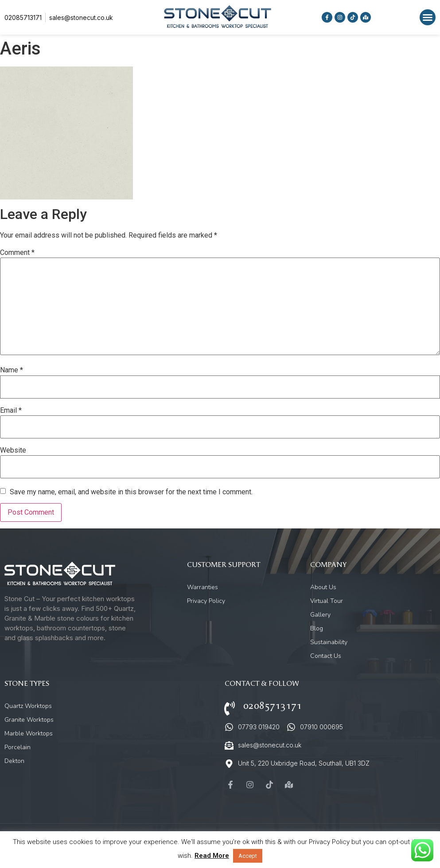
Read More (212, 856)
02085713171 (273, 706)
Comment (17, 253)
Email (11, 411)
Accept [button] (248, 856)
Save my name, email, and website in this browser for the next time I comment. (131, 492)
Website (13, 450)
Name (12, 370)
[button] (428, 17)
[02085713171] (230, 708)
